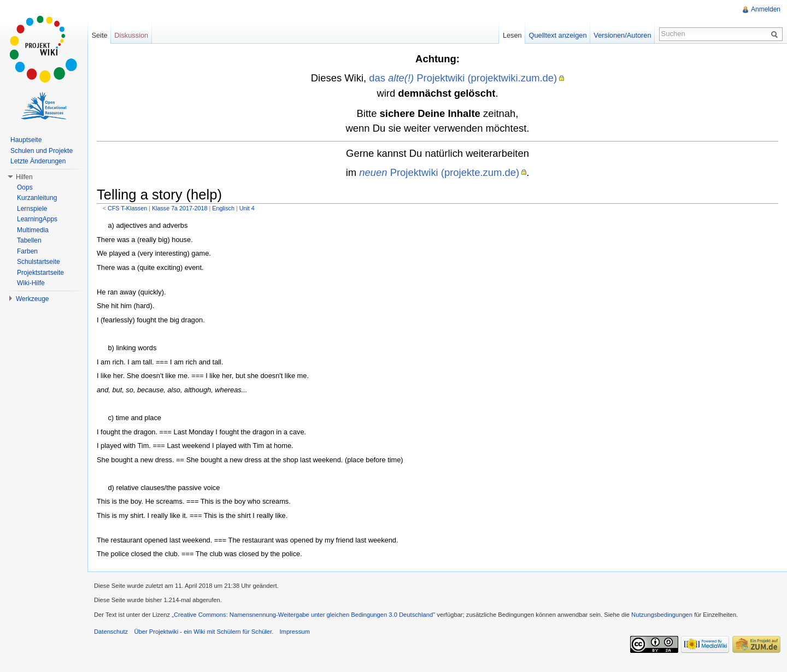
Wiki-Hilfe (31, 283)
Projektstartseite (40, 273)
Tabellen (29, 240)
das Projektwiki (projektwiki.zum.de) (463, 78)
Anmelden (766, 9)
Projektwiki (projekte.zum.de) (439, 172)
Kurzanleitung (37, 198)
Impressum (294, 632)
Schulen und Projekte (42, 151)
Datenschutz (111, 632)
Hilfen (24, 177)
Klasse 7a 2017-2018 (180, 208)
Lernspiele (32, 209)
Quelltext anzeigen (558, 35)
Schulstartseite (39, 262)
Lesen (512, 35)
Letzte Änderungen (38, 161)
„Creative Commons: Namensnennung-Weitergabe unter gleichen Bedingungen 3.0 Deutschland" (303, 615)
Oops (25, 187)
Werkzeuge (32, 299)
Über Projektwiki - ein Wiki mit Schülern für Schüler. (204, 632)
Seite (99, 35)
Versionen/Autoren (622, 35)
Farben (27, 251)
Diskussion (131, 35)
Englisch (223, 208)
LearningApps (37, 219)
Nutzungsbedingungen (662, 615)
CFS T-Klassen (127, 208)
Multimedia (33, 230)
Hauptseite (26, 140)
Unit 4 (247, 208)
